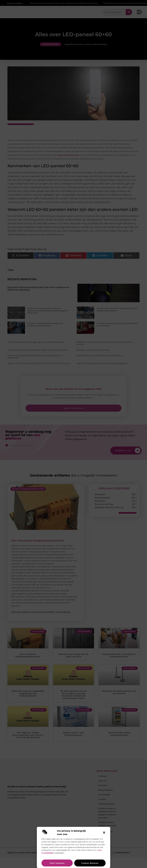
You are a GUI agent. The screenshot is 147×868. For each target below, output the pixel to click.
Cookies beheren (90, 863)
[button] (104, 833)
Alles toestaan (57, 863)
